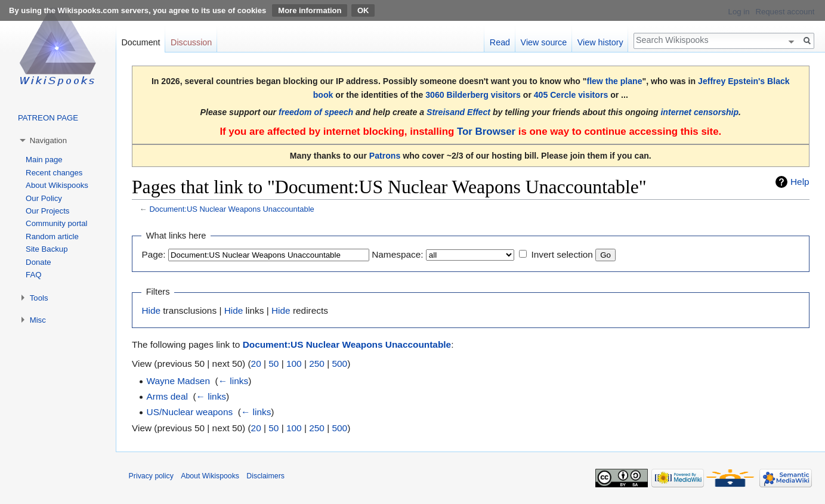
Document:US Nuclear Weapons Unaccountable (231, 209)
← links (233, 381)
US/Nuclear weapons (190, 412)
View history (600, 42)
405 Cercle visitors (571, 95)
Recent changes (54, 173)
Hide (151, 310)
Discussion (191, 42)
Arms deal (167, 396)
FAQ (33, 275)
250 (317, 364)
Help (800, 182)
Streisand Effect (458, 112)
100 (294, 364)
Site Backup (47, 249)
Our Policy (44, 198)
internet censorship (699, 112)
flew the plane (614, 81)
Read (500, 42)
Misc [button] (38, 320)
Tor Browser (486, 132)
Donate (38, 262)
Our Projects (47, 211)
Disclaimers (265, 476)
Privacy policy (151, 476)
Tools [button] (39, 298)
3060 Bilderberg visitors (473, 95)
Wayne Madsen (178, 381)
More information (310, 10)
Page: (153, 254)
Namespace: (397, 254)
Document (140, 42)
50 (274, 364)
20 (256, 364)
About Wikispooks (57, 185)
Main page (44, 160)
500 (339, 364)
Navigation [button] (48, 140)
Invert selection (562, 254)
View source (544, 42)
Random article (52, 236)
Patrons (385, 156)
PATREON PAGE (48, 118)
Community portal (56, 223)
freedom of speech (316, 112)
